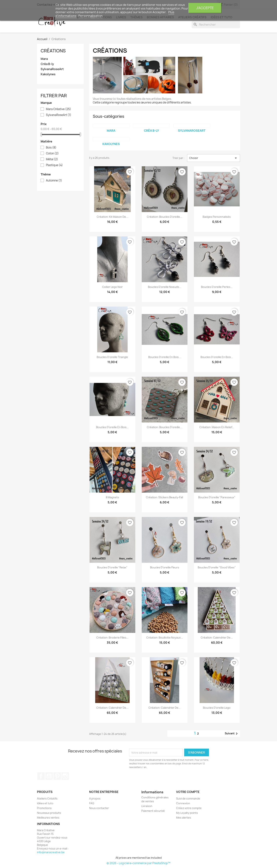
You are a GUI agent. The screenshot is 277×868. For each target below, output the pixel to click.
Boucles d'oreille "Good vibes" (217, 567)
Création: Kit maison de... (112, 217)
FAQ (92, 803)
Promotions (44, 808)
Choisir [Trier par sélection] (214, 158)
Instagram (65, 776)
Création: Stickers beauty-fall (164, 497)
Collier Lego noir (112, 287)
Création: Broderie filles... (112, 638)
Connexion (183, 803)
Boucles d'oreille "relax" (112, 567)
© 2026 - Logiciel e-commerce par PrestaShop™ (138, 863)
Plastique (54, 165)
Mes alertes (184, 818)
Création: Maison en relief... (217, 427)
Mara (44, 59)
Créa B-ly (47, 64)
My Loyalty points (187, 813)
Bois (51, 148)
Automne (54, 181)
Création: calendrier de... (217, 638)
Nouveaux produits (49, 813)
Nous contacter (99, 808)
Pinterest (57, 776)
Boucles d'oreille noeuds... (165, 287)
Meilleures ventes (48, 818)
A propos (95, 799)
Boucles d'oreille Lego (217, 708)
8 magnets (112, 497)
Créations (53, 51)
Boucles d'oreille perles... (217, 287)
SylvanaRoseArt (52, 69)
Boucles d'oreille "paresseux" (217, 497)
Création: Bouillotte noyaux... (165, 638)
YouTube (49, 776)
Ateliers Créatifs (47, 799)
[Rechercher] (216, 25)
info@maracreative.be (51, 852)
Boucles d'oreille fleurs (165, 567)
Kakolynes (48, 74)
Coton (52, 153)
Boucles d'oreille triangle (112, 357)
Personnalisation (90, 16)
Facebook (41, 776)
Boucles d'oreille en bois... (165, 357)
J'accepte (205, 8)
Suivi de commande (188, 799)
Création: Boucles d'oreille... (164, 427)
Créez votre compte (189, 808)
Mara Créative (58, 109)
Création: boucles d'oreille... (164, 217)
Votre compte (188, 792)
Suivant (232, 734)
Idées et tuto (45, 803)
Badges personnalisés (217, 217)
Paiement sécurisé (153, 811)
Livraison (147, 806)
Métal (52, 159)
